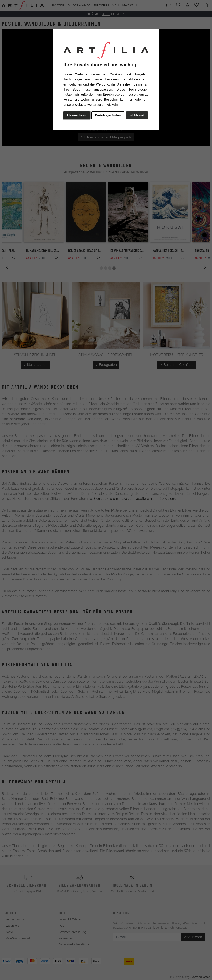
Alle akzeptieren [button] (77, 115)
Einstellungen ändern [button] (108, 115)
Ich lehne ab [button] (137, 115)
